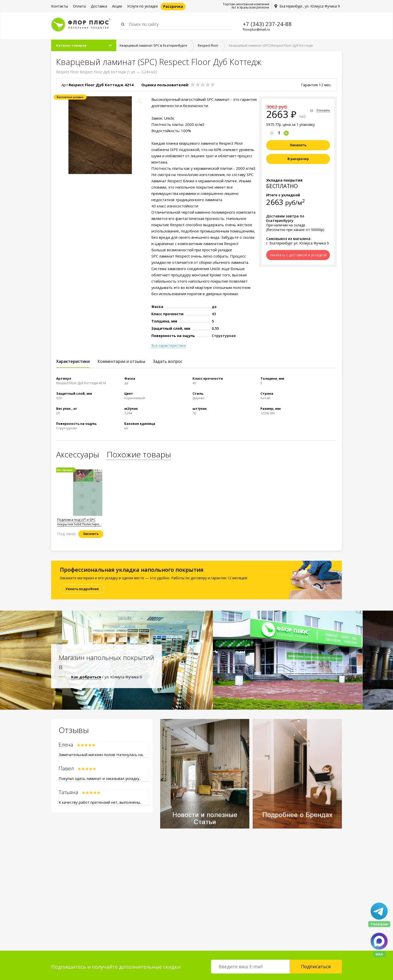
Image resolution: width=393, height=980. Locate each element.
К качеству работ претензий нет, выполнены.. (100, 802)
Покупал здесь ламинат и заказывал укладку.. (100, 778)
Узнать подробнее (82, 589)
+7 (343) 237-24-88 (267, 24)
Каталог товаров (71, 45)
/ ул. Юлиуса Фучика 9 (107, 677)
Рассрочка (173, 6)
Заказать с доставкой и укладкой (298, 255)
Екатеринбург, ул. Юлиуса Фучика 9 (310, 6)
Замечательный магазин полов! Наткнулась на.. (101, 755)
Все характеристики (169, 346)
